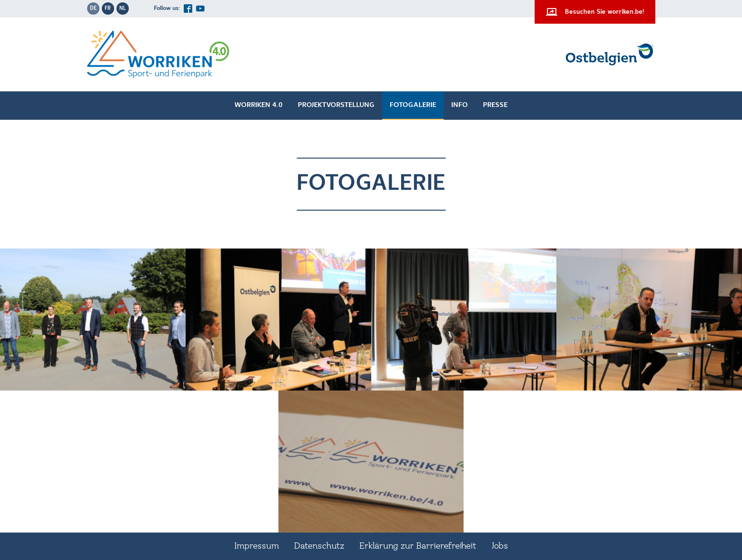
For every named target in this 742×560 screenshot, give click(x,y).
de (93, 9)
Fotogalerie (413, 105)
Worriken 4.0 (259, 105)
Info (460, 105)
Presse (495, 105)
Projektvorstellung (336, 105)
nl (123, 9)
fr (108, 9)
